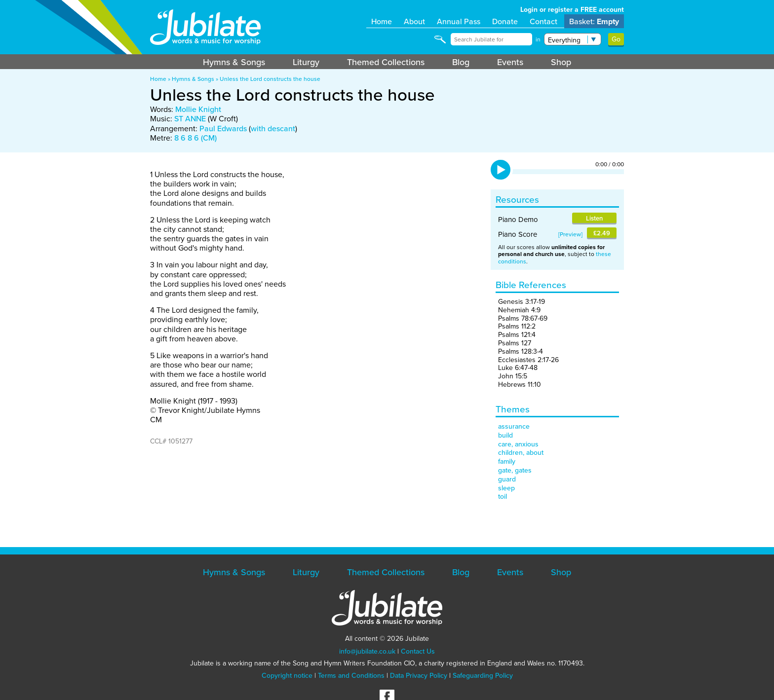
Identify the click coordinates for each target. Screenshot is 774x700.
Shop (561, 62)
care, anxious (518, 444)
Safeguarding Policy (483, 675)
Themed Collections (386, 62)
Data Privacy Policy (419, 675)
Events (510, 62)
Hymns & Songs (234, 62)
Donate (505, 21)
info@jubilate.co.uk (367, 651)
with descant (273, 128)
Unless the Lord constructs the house (270, 79)
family (507, 461)
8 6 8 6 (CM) (195, 138)
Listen (594, 218)
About (414, 21)
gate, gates (515, 470)
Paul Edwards (223, 128)
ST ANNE (190, 118)
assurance (514, 426)
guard (507, 479)
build (505, 435)
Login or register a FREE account (572, 9)
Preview (570, 234)
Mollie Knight (198, 109)
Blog (461, 62)
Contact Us (418, 651)
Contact (543, 21)
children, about (521, 452)
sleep (506, 488)
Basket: (594, 21)
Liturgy (306, 62)
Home (382, 21)
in (538, 39)
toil (503, 496)
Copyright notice (287, 675)
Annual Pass (459, 21)
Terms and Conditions (351, 675)
